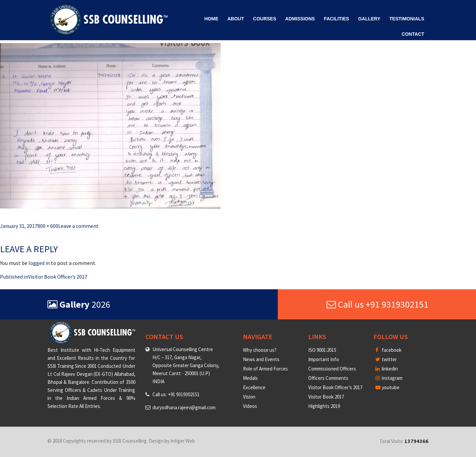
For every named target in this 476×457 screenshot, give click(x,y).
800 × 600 (48, 226)
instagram (389, 378)
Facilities (336, 19)
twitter (386, 359)
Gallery (369, 19)
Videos (250, 406)
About (236, 19)
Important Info (324, 359)
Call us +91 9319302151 (378, 304)
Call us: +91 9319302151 (176, 394)
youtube (387, 387)
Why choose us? (260, 350)
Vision (249, 397)
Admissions (300, 19)
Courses (265, 19)
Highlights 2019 (324, 406)
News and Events (261, 359)
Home (211, 19)
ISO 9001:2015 (322, 350)
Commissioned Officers (332, 369)
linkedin (387, 369)
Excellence (254, 387)
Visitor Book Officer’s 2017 (335, 387)
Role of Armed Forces (265, 369)
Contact (413, 34)
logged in (39, 263)
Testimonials (407, 19)
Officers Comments (328, 378)
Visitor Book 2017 (326, 397)
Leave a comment (78, 226)
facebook (388, 350)
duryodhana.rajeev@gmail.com (184, 407)
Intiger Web (183, 441)
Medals (250, 378)
